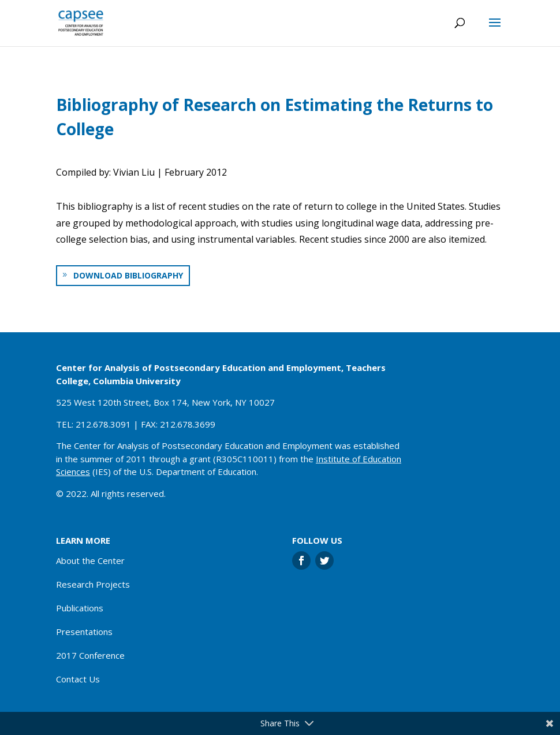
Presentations (84, 632)
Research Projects (93, 584)
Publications (80, 608)
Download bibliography (128, 275)
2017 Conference (90, 655)
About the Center (90, 560)
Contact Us (78, 679)
